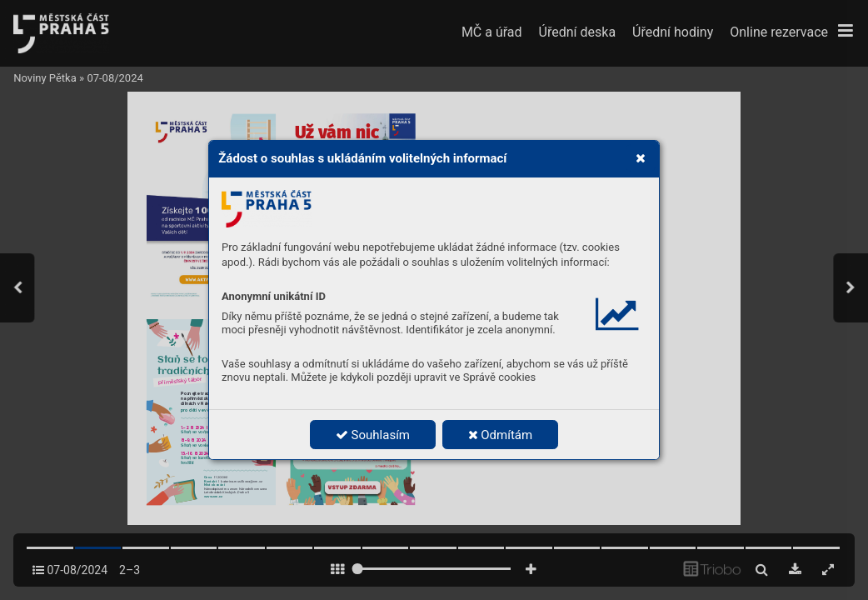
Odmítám (501, 435)
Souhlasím (373, 435)
